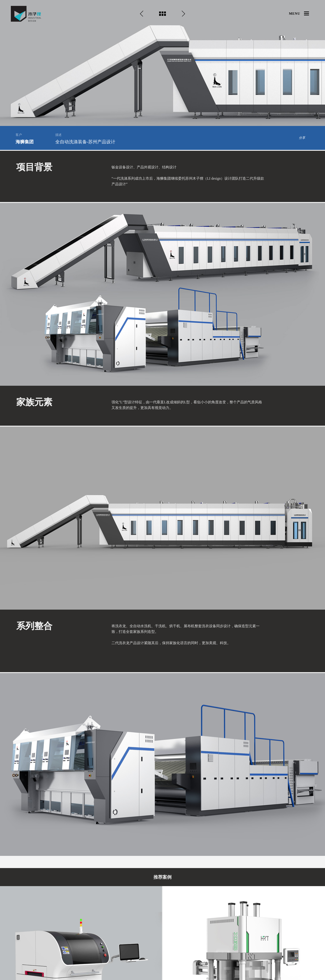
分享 (302, 138)
